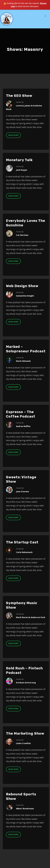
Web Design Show (22, 286)
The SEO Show (19, 96)
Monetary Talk (19, 160)
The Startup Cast (22, 542)
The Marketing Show (25, 733)
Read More (13, 135)
